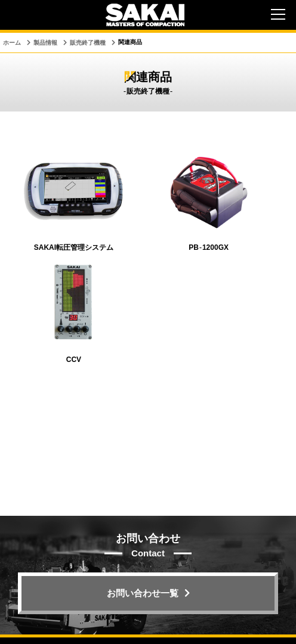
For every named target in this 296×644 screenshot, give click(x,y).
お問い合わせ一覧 (143, 593)
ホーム (12, 43)
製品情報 (45, 43)
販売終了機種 (88, 43)
